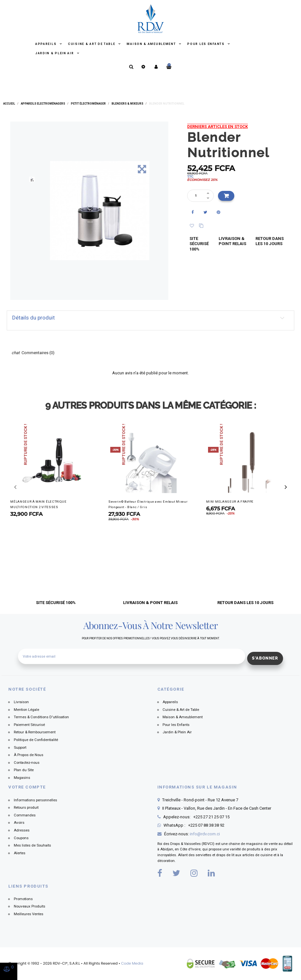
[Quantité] (198, 196)
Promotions (23, 899)
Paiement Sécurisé (29, 725)
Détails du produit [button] (33, 318)
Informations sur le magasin (197, 787)
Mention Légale (26, 710)
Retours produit (26, 807)
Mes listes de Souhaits (32, 845)
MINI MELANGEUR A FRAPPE (230, 502)
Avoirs (19, 822)
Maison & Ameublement (152, 44)
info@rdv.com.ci (205, 834)
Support (20, 747)
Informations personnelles (35, 800)
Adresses (22, 830)
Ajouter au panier (226, 196)
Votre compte (27, 787)
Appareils (46, 44)
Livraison (21, 702)
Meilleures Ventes (29, 914)
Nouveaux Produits (29, 906)
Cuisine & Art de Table (92, 44)
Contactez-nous (27, 763)
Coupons (21, 838)
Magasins (22, 778)
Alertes (20, 853)
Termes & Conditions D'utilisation (41, 717)
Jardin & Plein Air (55, 53)
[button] (286, 487)
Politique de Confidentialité (36, 740)
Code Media (132, 963)
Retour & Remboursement (35, 732)
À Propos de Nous (29, 755)
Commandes (25, 815)
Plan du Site (24, 770)
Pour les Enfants (206, 44)
